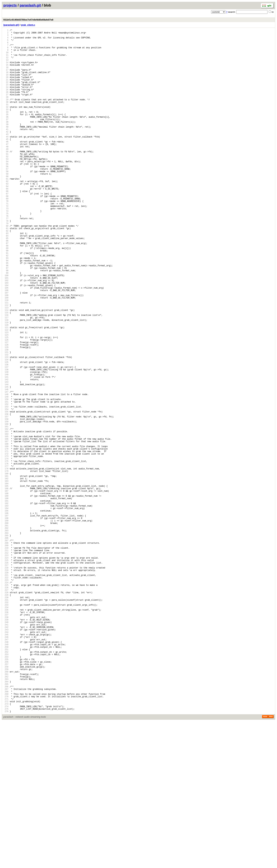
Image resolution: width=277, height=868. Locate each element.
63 (6, 217)
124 (6, 401)
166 (6, 527)
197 (6, 620)
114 (6, 371)
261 (6, 813)
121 (6, 392)
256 (6, 798)
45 (6, 163)
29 (6, 115)
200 (6, 629)
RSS (271, 863)
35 (6, 133)
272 (6, 846)
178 (6, 563)
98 (6, 322)
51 (6, 181)
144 (6, 461)
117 (6, 380)
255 (6, 795)
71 (6, 241)
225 (6, 704)
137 (6, 440)
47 (6, 169)
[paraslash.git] (11, 25)
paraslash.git (30, 5)
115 (6, 374)
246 (6, 768)
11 (6, 61)
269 (6, 837)
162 (6, 515)
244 (6, 762)
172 (6, 545)
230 (6, 719)
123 (6, 398)
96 (6, 316)
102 (6, 334)
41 (6, 151)
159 (6, 506)
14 (6, 70)
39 (6, 145)
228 (6, 713)
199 (6, 626)
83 (6, 277)
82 (6, 274)
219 (6, 686)
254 (6, 792)
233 (6, 728)
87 (6, 289)
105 (6, 344)
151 (6, 482)
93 (6, 307)
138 (6, 443)
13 (6, 67)
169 (6, 536)
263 (6, 819)
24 (6, 100)
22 (6, 94)
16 (6, 76)
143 (6, 458)
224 (6, 701)
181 (6, 572)
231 (6, 722)
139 (6, 446)
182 (6, 575)
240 (6, 750)
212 (6, 665)
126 (6, 407)
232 (6, 725)
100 (6, 328)
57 (6, 199)
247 (6, 771)
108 (6, 353)
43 (6, 157)
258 (6, 804)
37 (6, 139)
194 (6, 611)
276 (6, 858)
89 (6, 295)
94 (6, 310)
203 (6, 638)
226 (6, 707)
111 (6, 362)
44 (6, 160)
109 (6, 356)
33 (6, 127)
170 (6, 539)
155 (6, 494)
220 (6, 689)
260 (6, 810)
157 (6, 500)
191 (6, 602)
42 (6, 154)
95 (6, 313)
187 (6, 590)
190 (6, 599)
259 (6, 807)
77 (6, 259)
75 (6, 253)
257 (6, 801)
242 (6, 756)
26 (6, 106)
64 (6, 220)
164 (6, 521)
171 (6, 542)
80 (6, 268)
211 (6, 662)
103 (6, 337)
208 (6, 653)
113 (6, 368)
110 (6, 359)
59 (6, 205)
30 (6, 118)
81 (6, 271)
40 (6, 148)
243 (6, 759)
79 (6, 265)
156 (6, 497)
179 (6, 566)
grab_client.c (28, 25)
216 (6, 677)
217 (6, 680)
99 (6, 325)
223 (6, 698)
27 (6, 109)
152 (6, 485)
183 (6, 578)
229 (6, 716)
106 (6, 347)
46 (6, 166)
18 (6, 82)
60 (6, 208)
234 (6, 732)
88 (6, 292)
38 (6, 142)
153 (6, 488)
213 (6, 668)
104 (6, 340)
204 (6, 641)
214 (6, 671)
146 (6, 467)
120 (6, 389)
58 (6, 202)
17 (6, 79)
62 (6, 214)
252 (6, 786)
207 (6, 650)
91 (6, 301)
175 (6, 554)
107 (6, 350)
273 (6, 849)
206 (6, 647)
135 (6, 434)
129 (6, 416)
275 (6, 855)
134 (6, 431)
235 (6, 735)
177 (6, 560)
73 (6, 247)
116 (6, 377)
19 (6, 85)
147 (6, 470)
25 (6, 103)
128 (6, 413)
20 (6, 88)
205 (6, 644)
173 (6, 548)
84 (6, 280)
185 (6, 584)
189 (6, 596)
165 (6, 524)
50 (6, 178)
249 (6, 777)
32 (6, 124)
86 (6, 286)
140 (6, 449)
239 (6, 747)
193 (6, 608)
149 (6, 476)
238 (6, 744)
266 (6, 828)
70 (6, 238)
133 (6, 428)
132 (6, 425)
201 (6, 632)
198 (6, 623)
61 (6, 211)
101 (6, 331)
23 (6, 97)
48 (6, 172)
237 (6, 741)
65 (6, 223)
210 (6, 659)
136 (6, 437)
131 (6, 422)
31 (6, 121)
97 (6, 319)
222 (6, 695)
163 (6, 518)
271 (6, 843)
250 (6, 780)
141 (6, 452)
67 (6, 229)
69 (6, 235)
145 (6, 464)
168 (6, 533)
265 (6, 825)
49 (6, 175)
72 (6, 244)
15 (6, 73)
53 (6, 187)
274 (6, 852)
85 (6, 283)
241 (6, 753)
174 (6, 551)
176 (6, 557)
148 (6, 473)
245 (6, 765)
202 (6, 635)
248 (6, 774)
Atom (265, 863)
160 (6, 509)
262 (6, 816)
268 (6, 834)
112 (6, 365)
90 (6, 298)
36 (6, 136)
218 (6, 683)
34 (6, 130)
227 (6, 710)
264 (6, 822)
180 (6, 569)
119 (6, 386)
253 (6, 789)
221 (6, 692)
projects (10, 5)
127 (6, 410)
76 (6, 256)
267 (6, 831)
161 (6, 512)
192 (6, 605)
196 (6, 617)
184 (6, 581)
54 (6, 190)
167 (6, 530)
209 (6, 656)
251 (6, 783)
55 (6, 193)
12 (6, 64)
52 (6, 184)
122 (6, 395)
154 (6, 491)
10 (6, 58)
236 (6, 738)
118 (6, 383)
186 (6, 587)
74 (6, 250)
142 (6, 455)
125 (6, 404)
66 (6, 226)
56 (6, 196)
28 (6, 112)
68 (6, 232)
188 (6, 593)
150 (6, 479)
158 (6, 503)
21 (6, 91)
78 (6, 262)
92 (6, 304)
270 (6, 840)
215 (6, 674)
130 (6, 419)
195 (6, 614)
